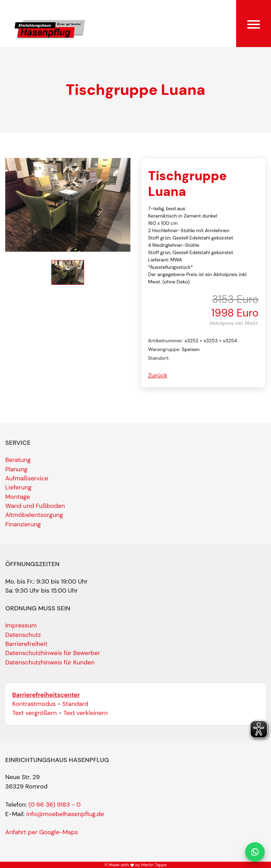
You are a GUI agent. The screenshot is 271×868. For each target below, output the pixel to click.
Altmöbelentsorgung (34, 515)
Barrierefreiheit (26, 644)
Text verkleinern (86, 713)
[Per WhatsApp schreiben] (255, 852)
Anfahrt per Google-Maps (42, 832)
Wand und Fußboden (35, 506)
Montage (18, 497)
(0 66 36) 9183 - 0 (55, 805)
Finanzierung (23, 524)
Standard (76, 704)
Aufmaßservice (27, 478)
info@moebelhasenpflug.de (65, 814)
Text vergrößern (35, 713)
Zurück (158, 375)
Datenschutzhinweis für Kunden (50, 662)
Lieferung (18, 487)
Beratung (18, 460)
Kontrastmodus (34, 704)
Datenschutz (23, 635)
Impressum (21, 625)
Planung (16, 469)
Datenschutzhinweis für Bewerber (53, 653)
